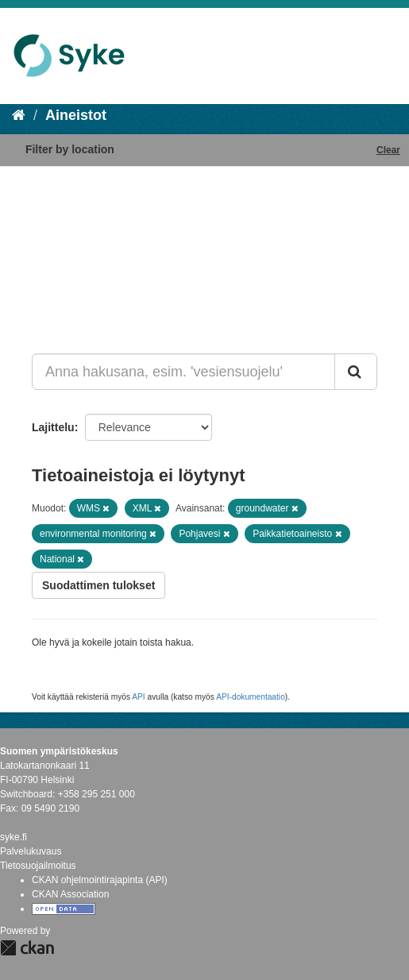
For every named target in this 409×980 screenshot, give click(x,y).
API (138, 697)
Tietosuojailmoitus (38, 866)
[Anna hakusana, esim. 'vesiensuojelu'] (183, 372)
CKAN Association (70, 894)
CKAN (27, 948)
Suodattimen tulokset (98, 585)
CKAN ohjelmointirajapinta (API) (100, 880)
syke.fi (14, 837)
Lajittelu (53, 427)
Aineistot (76, 115)
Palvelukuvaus (31, 851)
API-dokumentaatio (251, 697)
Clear (388, 150)
